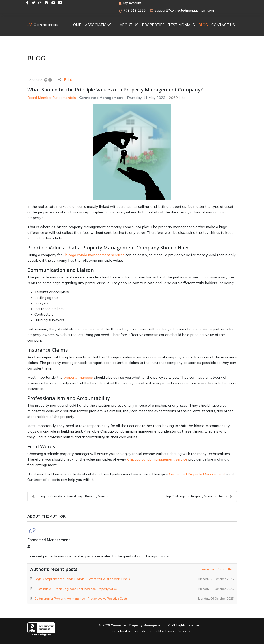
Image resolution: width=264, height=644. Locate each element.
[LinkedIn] (60, 3)
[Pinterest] (46, 3)
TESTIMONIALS (181, 25)
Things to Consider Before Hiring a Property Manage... (72, 496)
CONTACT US (223, 25)
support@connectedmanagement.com (184, 11)
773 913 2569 (135, 11)
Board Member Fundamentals (52, 98)
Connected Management (101, 98)
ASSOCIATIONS (98, 25)
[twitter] (33, 3)
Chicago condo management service (157, 459)
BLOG (203, 25)
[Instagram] (40, 3)
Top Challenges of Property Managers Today (199, 496)
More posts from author (218, 569)
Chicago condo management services (94, 255)
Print (68, 79)
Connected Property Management (197, 474)
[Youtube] (53, 3)
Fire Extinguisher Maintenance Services (162, 631)
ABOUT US (129, 25)
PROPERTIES (153, 25)
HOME (76, 25)
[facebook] (27, 3)
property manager (78, 377)
